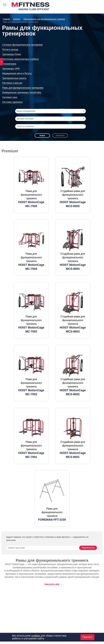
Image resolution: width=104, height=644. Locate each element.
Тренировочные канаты (14, 78)
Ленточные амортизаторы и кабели (20, 59)
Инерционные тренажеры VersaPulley (22, 92)
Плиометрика (9, 64)
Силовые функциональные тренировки (22, 45)
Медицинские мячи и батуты (17, 73)
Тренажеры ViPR (11, 69)
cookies (36, 636)
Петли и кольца (10, 50)
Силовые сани (10, 97)
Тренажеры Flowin (12, 54)
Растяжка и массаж (12, 83)
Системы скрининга (12, 102)
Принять (87, 637)
